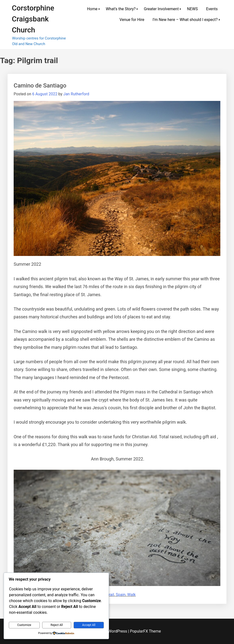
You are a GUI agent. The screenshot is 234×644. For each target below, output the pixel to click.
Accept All (89, 625)
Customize (24, 625)
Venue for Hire (132, 20)
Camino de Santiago (40, 86)
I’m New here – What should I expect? (185, 20)
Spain (121, 595)
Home (92, 9)
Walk (132, 595)
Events (212, 9)
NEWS (192, 9)
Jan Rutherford (76, 94)
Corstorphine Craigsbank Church (33, 19)
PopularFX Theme (145, 631)
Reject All (57, 625)
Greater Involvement (161, 9)
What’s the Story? (121, 9)
